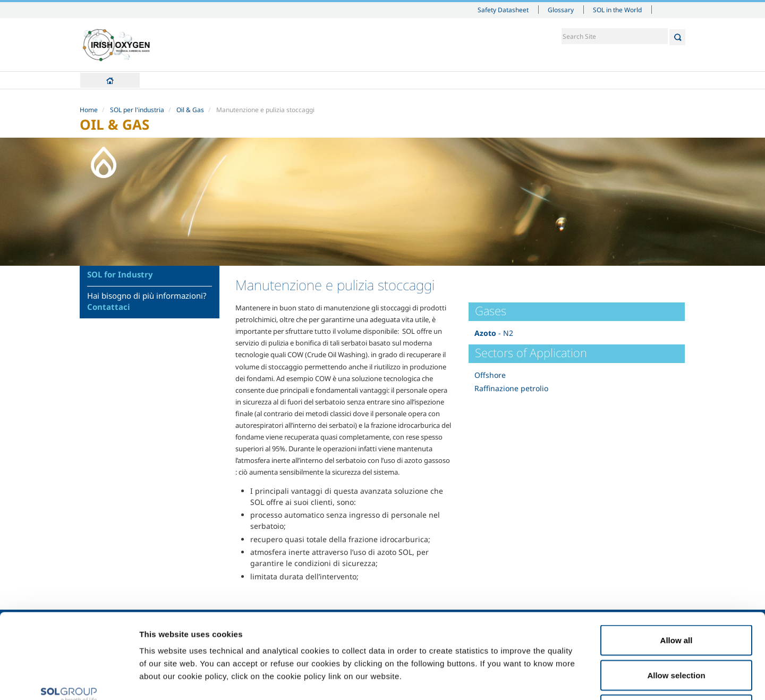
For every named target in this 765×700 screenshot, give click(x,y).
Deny (677, 630)
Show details (552, 679)
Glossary (561, 10)
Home (110, 80)
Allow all (677, 560)
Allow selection (676, 596)
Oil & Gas (190, 110)
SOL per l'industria (137, 110)
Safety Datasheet (503, 10)
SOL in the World (617, 10)
